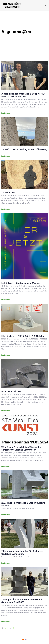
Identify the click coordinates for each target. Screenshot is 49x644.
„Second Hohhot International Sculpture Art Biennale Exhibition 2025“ (23, 95)
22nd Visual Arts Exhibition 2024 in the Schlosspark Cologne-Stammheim (21, 448)
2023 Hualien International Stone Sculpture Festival (23, 504)
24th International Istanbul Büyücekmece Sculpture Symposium (22, 553)
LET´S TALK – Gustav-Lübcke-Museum (21, 283)
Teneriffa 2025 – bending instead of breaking (24, 149)
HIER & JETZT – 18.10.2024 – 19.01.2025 (23, 336)
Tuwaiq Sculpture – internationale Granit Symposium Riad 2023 (22, 601)
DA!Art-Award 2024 (11, 391)
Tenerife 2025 (8, 193)
